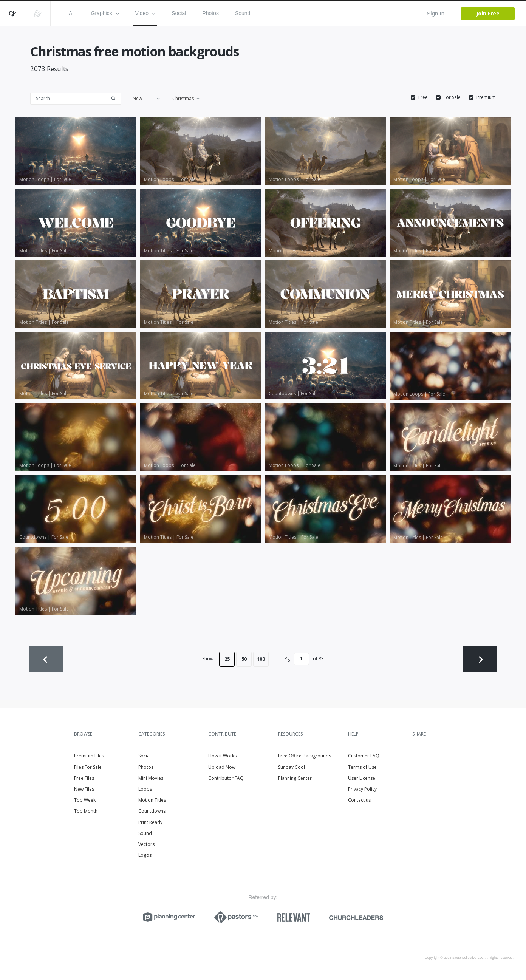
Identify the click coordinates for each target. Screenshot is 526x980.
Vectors (146, 844)
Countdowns (152, 811)
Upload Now (222, 767)
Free (423, 97)
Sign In (435, 13)
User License (362, 778)
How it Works (222, 756)
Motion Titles (152, 800)
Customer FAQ (364, 756)
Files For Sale (88, 767)
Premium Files (89, 756)
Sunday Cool (292, 767)
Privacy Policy (362, 789)
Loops (145, 789)
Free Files (84, 778)
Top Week (85, 800)
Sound (243, 13)
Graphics (105, 13)
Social (179, 13)
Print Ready (150, 822)
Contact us (359, 800)
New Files (84, 789)
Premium (486, 97)
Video (145, 13)
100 (261, 659)
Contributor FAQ (226, 778)
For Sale (452, 97)
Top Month (86, 811)
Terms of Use (362, 767)
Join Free (488, 13)
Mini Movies (151, 778)
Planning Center (295, 778)
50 (244, 659)
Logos (145, 855)
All (72, 13)
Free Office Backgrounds (305, 756)
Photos (210, 13)
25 (227, 659)
